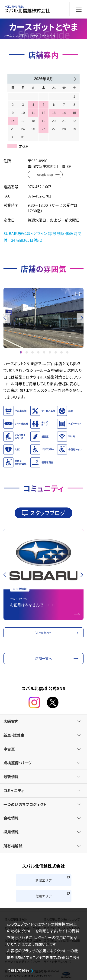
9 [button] (67, 352)
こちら (74, 957)
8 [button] (61, 352)
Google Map (45, 174)
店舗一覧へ (44, 658)
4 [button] (38, 352)
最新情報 (11, 776)
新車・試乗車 (14, 735)
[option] (43, 318)
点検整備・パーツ (18, 763)
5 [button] (44, 352)
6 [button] (50, 352)
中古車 (9, 749)
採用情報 (11, 832)
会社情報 (11, 818)
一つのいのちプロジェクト (25, 804)
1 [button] (21, 352)
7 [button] (56, 352)
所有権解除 (13, 846)
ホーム (8, 36)
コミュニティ (14, 790)
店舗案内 (21, 36)
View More (43, 633)
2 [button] (27, 352)
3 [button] (32, 352)
